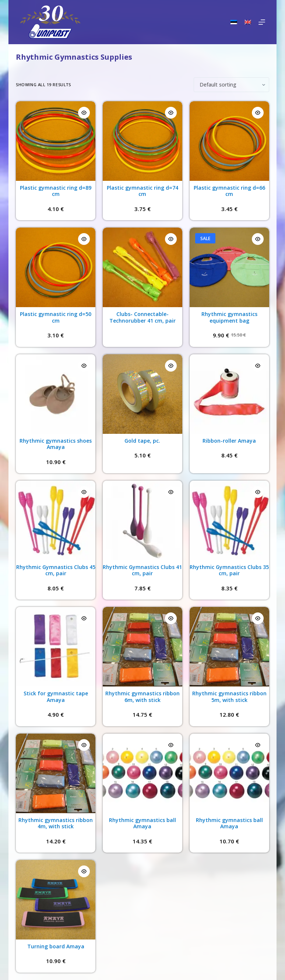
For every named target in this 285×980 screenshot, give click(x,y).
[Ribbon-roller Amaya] (229, 394)
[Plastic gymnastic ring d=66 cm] (229, 141)
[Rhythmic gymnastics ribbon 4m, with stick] (56, 773)
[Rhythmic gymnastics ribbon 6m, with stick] (142, 647)
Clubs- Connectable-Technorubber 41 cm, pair (142, 317)
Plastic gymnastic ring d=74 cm (142, 191)
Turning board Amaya (56, 946)
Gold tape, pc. (142, 441)
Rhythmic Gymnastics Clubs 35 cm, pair (229, 570)
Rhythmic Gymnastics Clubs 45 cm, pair (56, 570)
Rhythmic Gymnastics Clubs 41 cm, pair (142, 570)
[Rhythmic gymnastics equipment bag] (229, 267)
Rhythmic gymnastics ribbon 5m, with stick (229, 697)
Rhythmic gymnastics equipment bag (229, 317)
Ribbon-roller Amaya (229, 441)
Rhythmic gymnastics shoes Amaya (56, 444)
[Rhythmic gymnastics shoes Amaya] (56, 394)
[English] (248, 22)
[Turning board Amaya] (56, 900)
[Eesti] (234, 22)
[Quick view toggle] (84, 113)
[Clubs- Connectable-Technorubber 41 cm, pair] (142, 267)
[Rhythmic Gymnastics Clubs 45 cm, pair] (56, 520)
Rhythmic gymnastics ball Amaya (142, 823)
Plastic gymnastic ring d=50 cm (56, 317)
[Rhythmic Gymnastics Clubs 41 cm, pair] (142, 520)
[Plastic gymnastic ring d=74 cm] (142, 141)
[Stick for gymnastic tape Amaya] (56, 647)
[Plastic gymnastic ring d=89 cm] (56, 141)
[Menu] (262, 22)
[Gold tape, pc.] (142, 394)
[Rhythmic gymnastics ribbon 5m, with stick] (229, 647)
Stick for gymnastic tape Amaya (56, 697)
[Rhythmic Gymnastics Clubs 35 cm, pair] (229, 520)
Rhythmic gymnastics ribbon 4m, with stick (56, 823)
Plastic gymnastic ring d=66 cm (229, 191)
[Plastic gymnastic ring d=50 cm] (56, 267)
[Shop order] (231, 85)
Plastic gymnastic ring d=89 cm (56, 191)
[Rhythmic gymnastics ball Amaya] (142, 773)
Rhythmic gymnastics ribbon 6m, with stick (142, 697)
